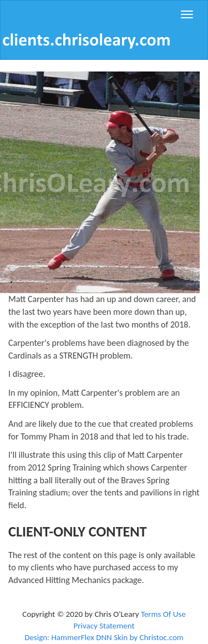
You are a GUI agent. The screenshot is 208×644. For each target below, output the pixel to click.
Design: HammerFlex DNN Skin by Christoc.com (104, 637)
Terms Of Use (163, 614)
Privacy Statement (104, 626)
